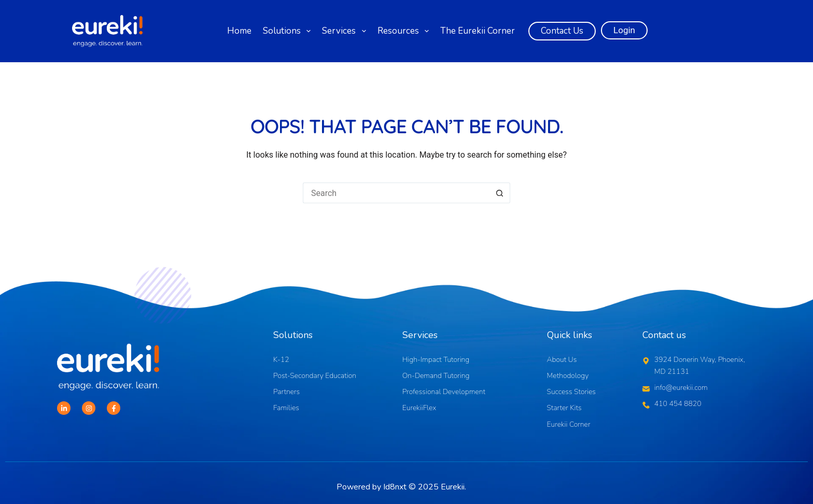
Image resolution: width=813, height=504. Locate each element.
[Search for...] (396, 193)
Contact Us (562, 31)
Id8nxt (395, 487)
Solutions (288, 31)
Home (239, 31)
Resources (405, 31)
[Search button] (500, 193)
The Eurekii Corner (478, 31)
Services (345, 31)
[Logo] (107, 31)
